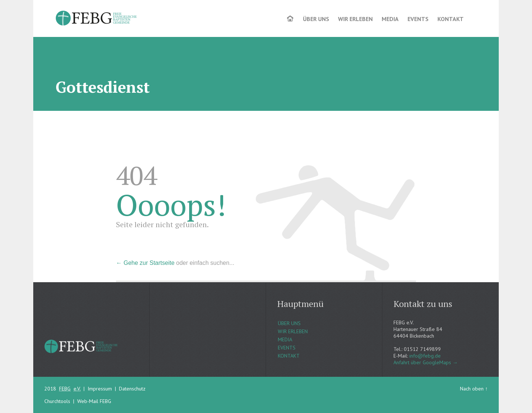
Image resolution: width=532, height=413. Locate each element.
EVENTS (287, 348)
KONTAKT (289, 356)
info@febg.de (425, 356)
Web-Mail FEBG (94, 401)
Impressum (100, 389)
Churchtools (57, 401)
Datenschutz (132, 389)
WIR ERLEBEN (293, 331)
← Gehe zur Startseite (145, 263)
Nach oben (472, 389)
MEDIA (285, 339)
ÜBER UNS (289, 323)
